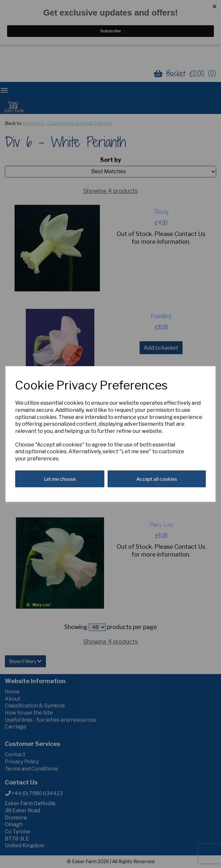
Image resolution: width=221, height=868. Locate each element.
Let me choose (60, 479)
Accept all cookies (157, 479)
